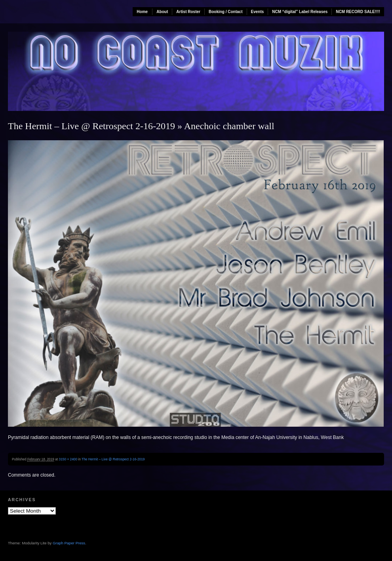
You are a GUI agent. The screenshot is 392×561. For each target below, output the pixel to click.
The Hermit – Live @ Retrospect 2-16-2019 (91, 126)
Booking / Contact (226, 12)
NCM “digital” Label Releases (300, 12)
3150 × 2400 (68, 459)
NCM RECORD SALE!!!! (358, 12)
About (162, 12)
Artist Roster (188, 12)
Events (258, 12)
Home (142, 12)
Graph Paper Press (69, 543)
